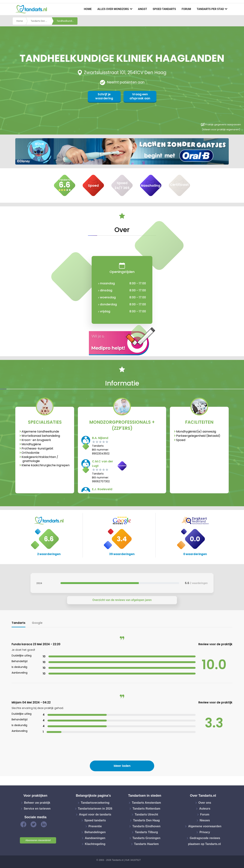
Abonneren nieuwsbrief (38, 840)
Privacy (205, 832)
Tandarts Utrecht (146, 814)
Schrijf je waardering (104, 96)
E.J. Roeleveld (102, 489)
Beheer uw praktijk (37, 803)
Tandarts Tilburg (146, 832)
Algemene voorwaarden (205, 826)
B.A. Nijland (100, 438)
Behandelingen (95, 832)
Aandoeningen (95, 838)
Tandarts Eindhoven (146, 826)
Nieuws (205, 820)
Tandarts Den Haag (41, 21)
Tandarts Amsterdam (146, 803)
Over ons (205, 803)
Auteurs (205, 809)
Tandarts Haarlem (146, 844)
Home (88, 9)
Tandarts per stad (210, 9)
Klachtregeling (95, 844)
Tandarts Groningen (146, 838)
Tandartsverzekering (95, 803)
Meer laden (122, 766)
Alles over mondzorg (113, 9)
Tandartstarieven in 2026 (95, 809)
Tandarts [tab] (18, 623)
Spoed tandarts (164, 9)
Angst (143, 9)
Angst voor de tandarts (95, 814)
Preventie (95, 826)
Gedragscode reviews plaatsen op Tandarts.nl (204, 841)
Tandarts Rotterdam (146, 809)
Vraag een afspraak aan (140, 96)
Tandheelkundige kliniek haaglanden (67, 21)
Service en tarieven (37, 809)
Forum (186, 9)
